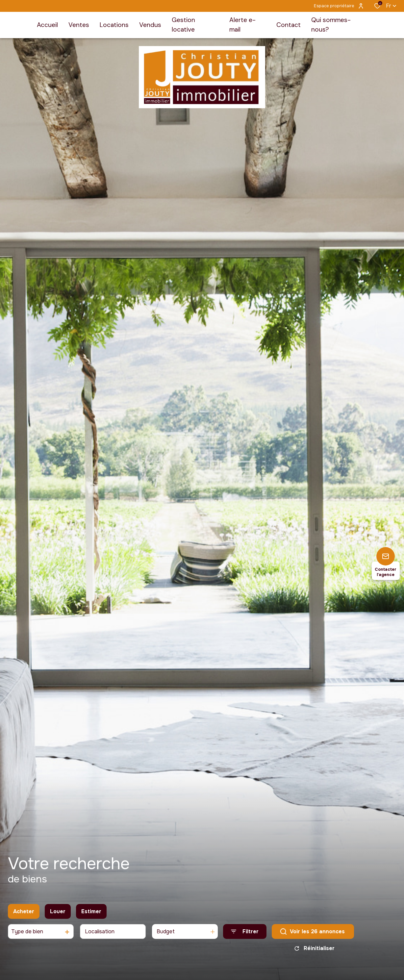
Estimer (91, 914)
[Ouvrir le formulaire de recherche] (245, 934)
